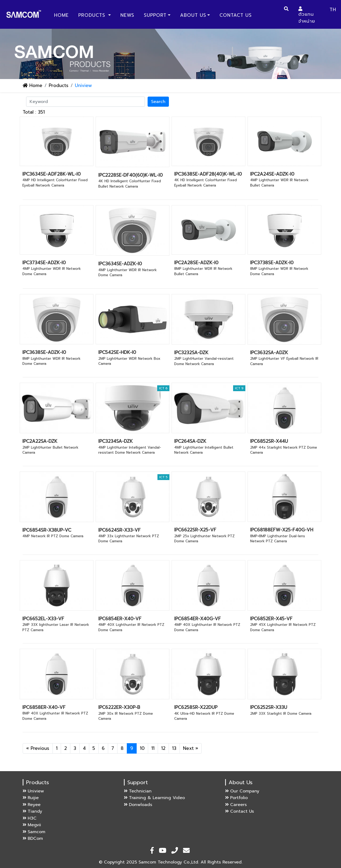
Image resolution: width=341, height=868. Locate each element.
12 (163, 748)
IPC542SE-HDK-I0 (117, 352)
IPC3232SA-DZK (191, 353)
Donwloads (138, 805)
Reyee (32, 805)
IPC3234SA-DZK (115, 441)
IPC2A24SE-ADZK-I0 (272, 174)
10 (142, 748)
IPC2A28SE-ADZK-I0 (196, 263)
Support (155, 15)
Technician (138, 791)
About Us (193, 15)
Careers (236, 805)
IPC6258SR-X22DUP (196, 707)
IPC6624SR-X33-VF (119, 530)
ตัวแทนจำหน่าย (307, 15)
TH (333, 10)
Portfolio (236, 798)
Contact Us (236, 15)
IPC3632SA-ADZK (269, 353)
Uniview (33, 791)
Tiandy (32, 811)
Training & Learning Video (154, 798)
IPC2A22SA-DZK (40, 441)
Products (93, 15)
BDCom (33, 838)
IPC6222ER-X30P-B (119, 707)
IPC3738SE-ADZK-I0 (272, 263)
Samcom (34, 832)
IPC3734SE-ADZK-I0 (44, 263)
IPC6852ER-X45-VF (271, 619)
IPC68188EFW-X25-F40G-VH (282, 530)
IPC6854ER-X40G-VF (198, 619)
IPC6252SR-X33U (269, 707)
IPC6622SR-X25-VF (195, 530)
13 (174, 748)
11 (153, 748)
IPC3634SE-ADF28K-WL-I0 (52, 174)
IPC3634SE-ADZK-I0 (120, 264)
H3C (30, 818)
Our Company (242, 791)
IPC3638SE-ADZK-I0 (44, 352)
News (127, 15)
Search (158, 102)
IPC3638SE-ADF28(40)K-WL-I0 (208, 174)
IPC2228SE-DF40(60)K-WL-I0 (131, 175)
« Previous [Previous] (38, 748)
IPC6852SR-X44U (269, 441)
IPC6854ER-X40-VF (120, 619)
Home (62, 15)
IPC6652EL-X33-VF (43, 619)
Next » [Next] (191, 748)
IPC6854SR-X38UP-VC (47, 530)
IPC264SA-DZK (190, 441)
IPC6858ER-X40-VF (44, 707)
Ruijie (31, 798)
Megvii (32, 825)
